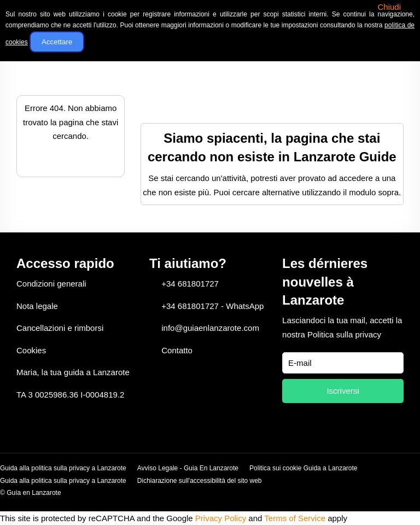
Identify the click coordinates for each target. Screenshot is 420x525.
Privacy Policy (221, 518)
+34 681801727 (190, 284)
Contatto (177, 350)
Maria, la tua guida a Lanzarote (73, 372)
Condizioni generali (51, 284)
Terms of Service (295, 518)
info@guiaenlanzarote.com (210, 328)
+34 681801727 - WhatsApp (212, 306)
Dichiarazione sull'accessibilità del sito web (200, 481)
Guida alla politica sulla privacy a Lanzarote (63, 468)
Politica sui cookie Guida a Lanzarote (303, 468)
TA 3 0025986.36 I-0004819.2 (70, 395)
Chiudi (389, 7)
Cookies (31, 350)
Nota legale (37, 306)
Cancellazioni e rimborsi (60, 328)
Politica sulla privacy (344, 334)
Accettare (57, 42)
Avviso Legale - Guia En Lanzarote (188, 468)
